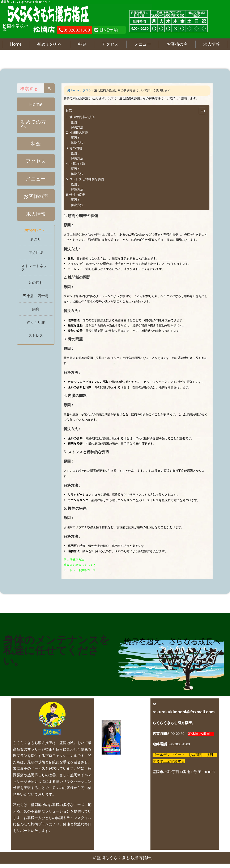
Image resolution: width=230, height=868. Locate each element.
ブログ (87, 90)
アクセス (110, 44)
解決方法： (79, 127)
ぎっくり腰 (36, 326)
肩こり (36, 243)
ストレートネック (34, 271)
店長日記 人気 (120, 811)
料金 (82, 44)
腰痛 (36, 313)
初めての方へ (50, 44)
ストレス (36, 339)
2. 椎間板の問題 (77, 132)
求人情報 (212, 44)
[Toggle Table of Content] (200, 111)
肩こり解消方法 (74, 559)
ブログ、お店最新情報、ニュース (120, 787)
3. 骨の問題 (74, 148)
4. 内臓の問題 (76, 164)
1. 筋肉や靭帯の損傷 (80, 117)
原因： (75, 122)
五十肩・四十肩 (36, 300)
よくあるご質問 (120, 775)
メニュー (143, 44)
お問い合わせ (120, 823)
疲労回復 (36, 256)
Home (16, 44)
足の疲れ (36, 286)
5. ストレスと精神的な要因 (85, 179)
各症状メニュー (120, 799)
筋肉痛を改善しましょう (80, 565)
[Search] (50, 88)
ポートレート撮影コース (80, 570)
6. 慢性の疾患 (76, 195)
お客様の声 (177, 44)
